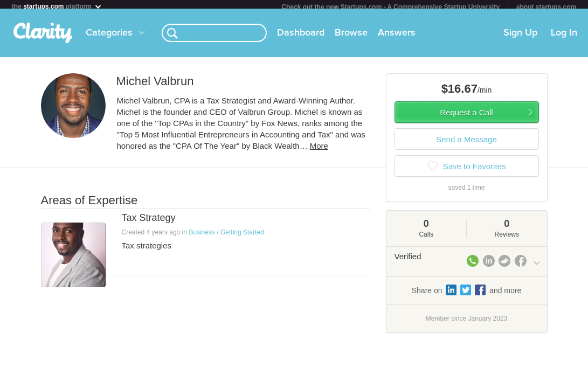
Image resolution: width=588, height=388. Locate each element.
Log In (564, 37)
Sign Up (520, 37)
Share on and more (467, 294)
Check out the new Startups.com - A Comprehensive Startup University (390, 7)
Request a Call (466, 117)
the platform (57, 6)
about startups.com (546, 7)
